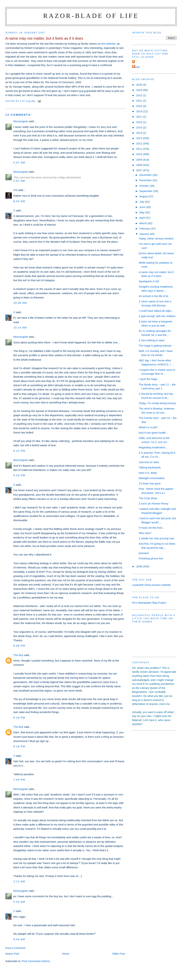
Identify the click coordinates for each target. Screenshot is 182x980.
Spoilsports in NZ (149, 281)
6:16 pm (19, 718)
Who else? (145, 533)
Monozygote (21, 121)
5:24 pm (19, 475)
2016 (140, 122)
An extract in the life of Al (154, 296)
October (144, 186)
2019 (140, 111)
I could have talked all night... (156, 311)
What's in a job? (148, 427)
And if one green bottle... (153, 433)
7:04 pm (19, 780)
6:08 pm (19, 646)
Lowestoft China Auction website (151, 585)
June (143, 207)
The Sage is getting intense (155, 346)
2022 (140, 95)
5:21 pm (19, 451)
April (142, 218)
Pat (15, 190)
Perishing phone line (151, 558)
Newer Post (12, 954)
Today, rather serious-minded (156, 238)
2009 (140, 160)
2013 (140, 138)
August (144, 196)
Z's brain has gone (150, 483)
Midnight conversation (152, 478)
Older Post (119, 954)
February (145, 229)
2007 (140, 170)
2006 (140, 566)
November (146, 180)
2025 (140, 90)
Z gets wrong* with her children (157, 316)
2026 (140, 85)
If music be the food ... (152, 528)
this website (108, 44)
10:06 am (20, 303)
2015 (140, 127)
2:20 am (19, 902)
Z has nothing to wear (152, 340)
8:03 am (19, 201)
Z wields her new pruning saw (156, 538)
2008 (140, 165)
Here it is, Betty (148, 473)
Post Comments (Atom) (36, 961)
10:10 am (20, 327)
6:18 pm (19, 746)
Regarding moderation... (153, 447)
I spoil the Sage (148, 379)
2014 (140, 133)
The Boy (18, 655)
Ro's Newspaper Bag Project (149, 603)
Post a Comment (15, 948)
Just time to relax (149, 462)
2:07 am (19, 162)
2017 (140, 117)
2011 (140, 149)
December (146, 175)
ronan (136, 67)
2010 (140, 154)
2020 (140, 106)
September (146, 191)
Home (66, 954)
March (143, 223)
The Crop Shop (148, 498)
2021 (140, 101)
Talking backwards (150, 467)
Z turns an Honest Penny (154, 504)
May (142, 212)
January (144, 234)
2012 (140, 143)
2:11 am (19, 881)
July (142, 202)
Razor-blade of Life (91, 16)
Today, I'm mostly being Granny (157, 403)
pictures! (144, 553)
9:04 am (19, 939)
